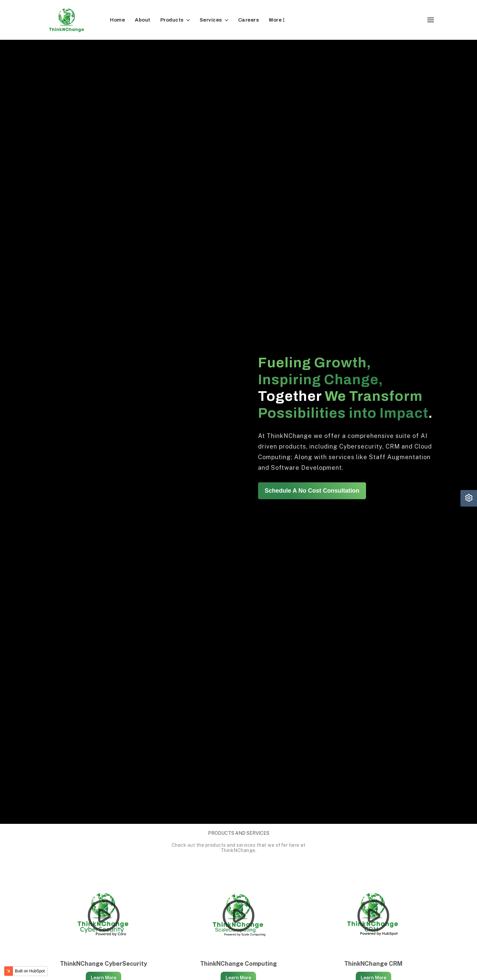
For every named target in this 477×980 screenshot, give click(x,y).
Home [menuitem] (117, 20)
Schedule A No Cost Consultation (312, 491)
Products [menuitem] (172, 20)
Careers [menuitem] (249, 20)
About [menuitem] (143, 20)
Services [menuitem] (211, 20)
